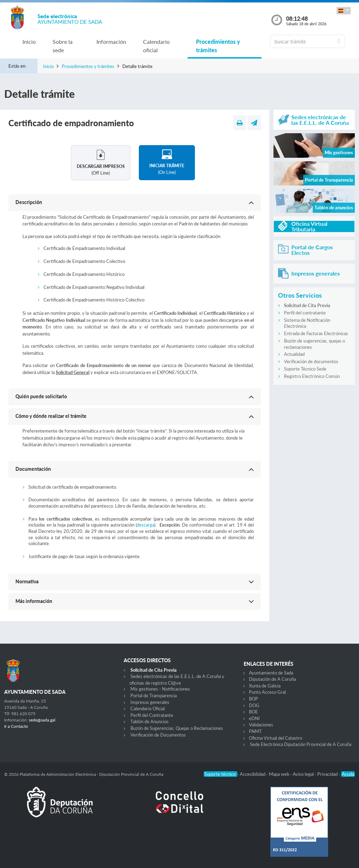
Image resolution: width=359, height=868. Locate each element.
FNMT (255, 731)
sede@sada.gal (42, 720)
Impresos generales (150, 702)
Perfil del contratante (305, 313)
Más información (34, 601)
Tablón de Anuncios (150, 721)
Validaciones (261, 725)
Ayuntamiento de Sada (271, 673)
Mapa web (280, 774)
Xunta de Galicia (265, 686)
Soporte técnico (221, 774)
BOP (253, 699)
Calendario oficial (156, 46)
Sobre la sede (63, 46)
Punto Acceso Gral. (268, 692)
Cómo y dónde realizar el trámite (51, 416)
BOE (253, 712)
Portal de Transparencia (154, 696)
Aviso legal (304, 774)
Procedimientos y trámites (218, 46)
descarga (145, 525)
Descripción (29, 202)
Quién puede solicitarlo (41, 396)
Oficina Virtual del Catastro (276, 738)
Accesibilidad (253, 774)
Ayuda (348, 774)
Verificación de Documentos (158, 735)
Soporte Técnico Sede (305, 369)
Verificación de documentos (311, 361)
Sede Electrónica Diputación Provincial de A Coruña (301, 744)
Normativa (27, 581)
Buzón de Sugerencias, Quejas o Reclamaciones (177, 728)
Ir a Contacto (16, 726)
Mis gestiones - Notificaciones (160, 689)
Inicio (29, 42)
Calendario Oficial (148, 708)
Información (111, 42)
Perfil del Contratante (152, 715)
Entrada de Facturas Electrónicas (316, 333)
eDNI (254, 718)
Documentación (33, 469)
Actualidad (294, 354)
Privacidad (328, 774)
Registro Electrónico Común (312, 376)
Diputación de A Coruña (272, 679)
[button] (344, 11)
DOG (254, 705)
